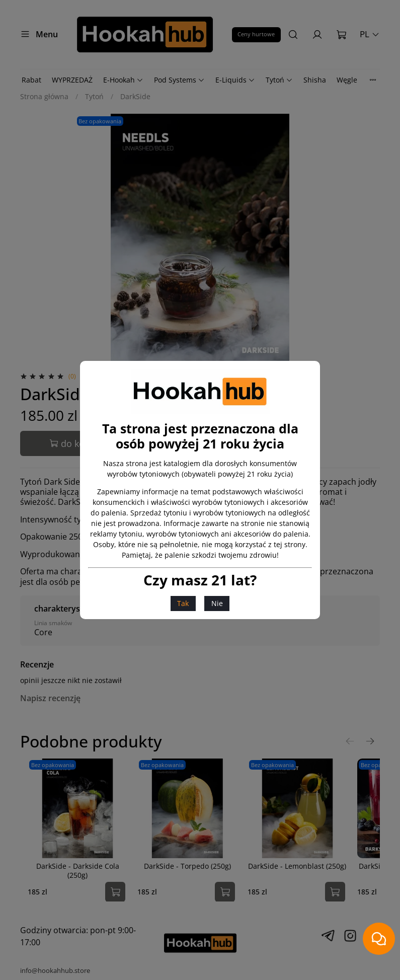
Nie (217, 603)
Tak (183, 603)
